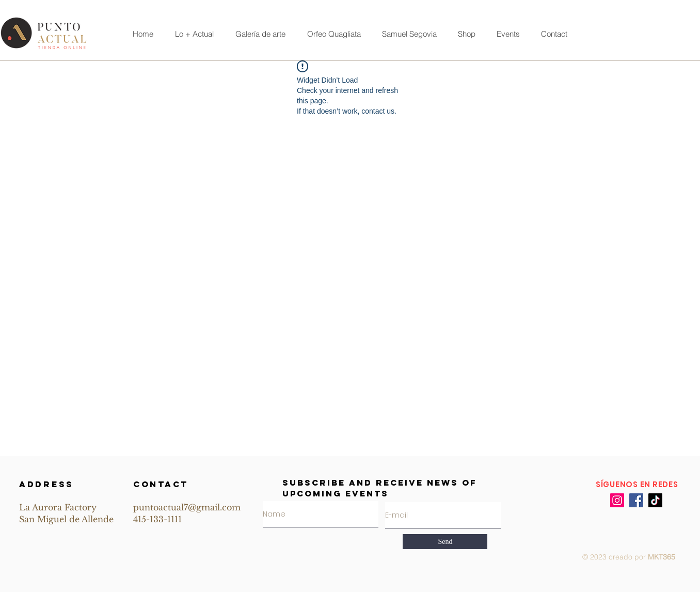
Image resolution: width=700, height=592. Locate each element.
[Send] (445, 542)
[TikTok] (655, 500)
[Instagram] (617, 500)
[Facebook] (636, 500)
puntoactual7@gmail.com (187, 507)
